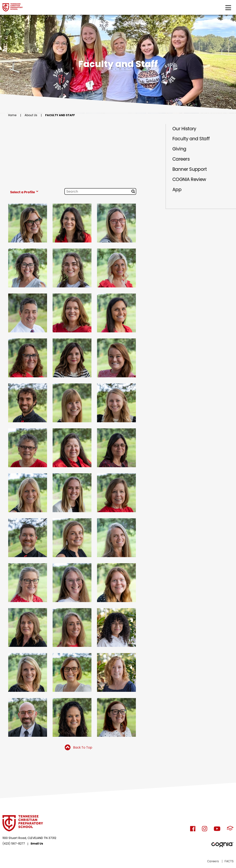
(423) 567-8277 (14, 844)
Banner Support (191, 172)
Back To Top (79, 748)
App (177, 193)
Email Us (38, 844)
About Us (32, 115)
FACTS (229, 862)
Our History (185, 129)
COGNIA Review (191, 182)
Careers (182, 161)
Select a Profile (25, 192)
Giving (180, 150)
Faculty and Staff (61, 115)
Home (13, 115)
